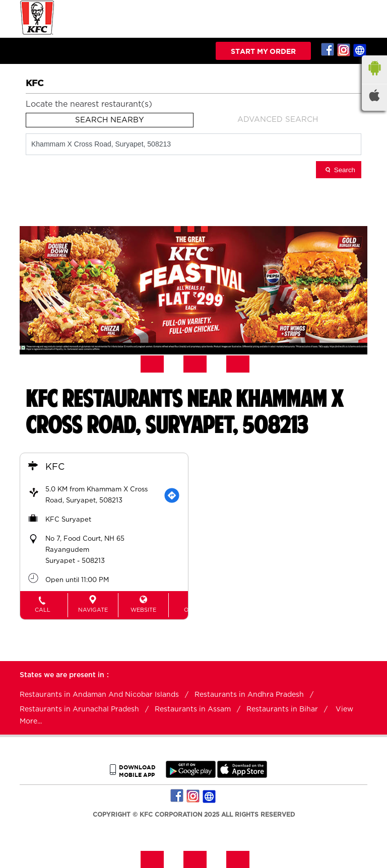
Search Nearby (110, 120)
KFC (55, 467)
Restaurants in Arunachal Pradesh (79, 709)
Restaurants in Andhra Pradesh (249, 695)
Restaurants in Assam (193, 709)
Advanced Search (278, 120)
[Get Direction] (172, 495)
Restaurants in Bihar (282, 709)
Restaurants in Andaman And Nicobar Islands (99, 695)
